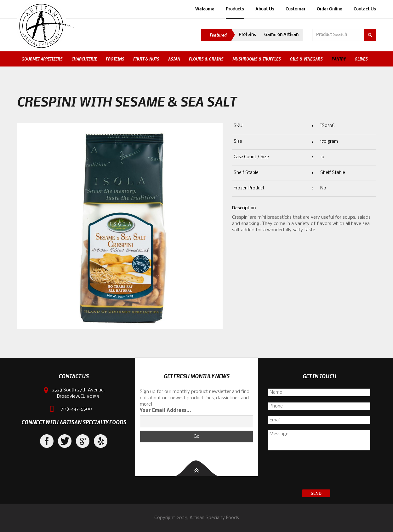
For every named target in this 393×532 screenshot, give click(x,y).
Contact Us (365, 9)
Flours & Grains (206, 59)
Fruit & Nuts (146, 59)
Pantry (339, 59)
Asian (174, 59)
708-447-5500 (77, 409)
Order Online (330, 9)
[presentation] (319, 471)
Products (235, 9)
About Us (265, 9)
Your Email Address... (165, 411)
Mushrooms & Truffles (257, 59)
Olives (361, 59)
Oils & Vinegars (306, 59)
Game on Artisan (281, 35)
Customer (296, 9)
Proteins (247, 35)
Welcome (205, 9)
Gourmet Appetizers (42, 59)
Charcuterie (84, 59)
